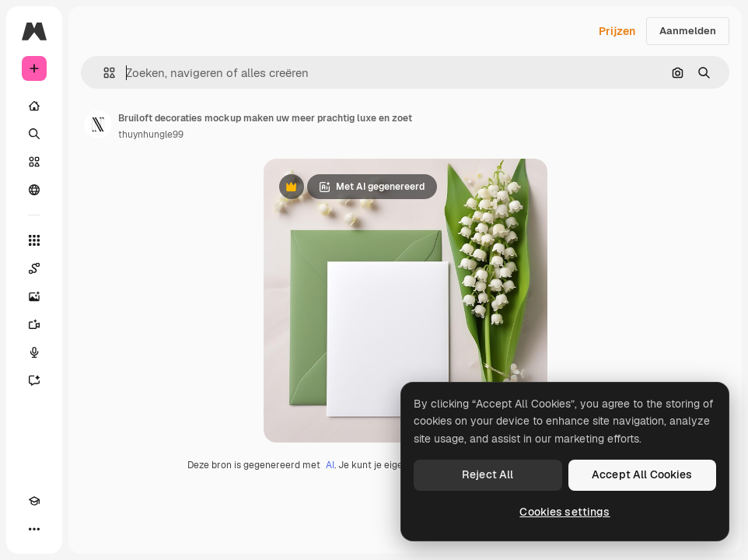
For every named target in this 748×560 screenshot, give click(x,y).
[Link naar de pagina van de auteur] (98, 124)
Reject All (488, 474)
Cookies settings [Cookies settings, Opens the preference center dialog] (564, 512)
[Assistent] (34, 380)
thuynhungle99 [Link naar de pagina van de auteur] (151, 135)
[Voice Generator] (34, 352)
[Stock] (34, 162)
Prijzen (617, 31)
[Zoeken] (34, 134)
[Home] (34, 106)
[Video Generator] (34, 324)
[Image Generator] (34, 296)
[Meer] (34, 529)
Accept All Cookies (642, 474)
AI (330, 465)
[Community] (34, 190)
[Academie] (34, 501)
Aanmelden (688, 31)
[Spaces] (34, 268)
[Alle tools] (34, 240)
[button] (103, 73)
